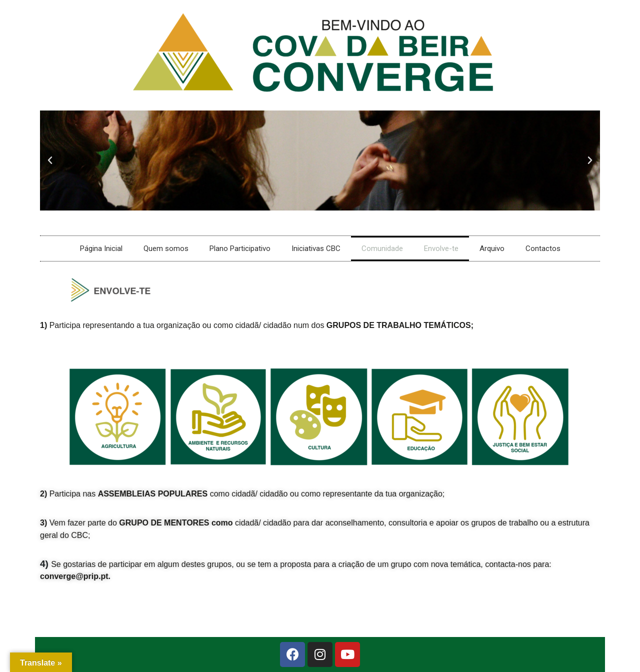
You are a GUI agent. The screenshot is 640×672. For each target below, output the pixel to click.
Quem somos (166, 248)
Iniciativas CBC (316, 248)
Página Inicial (101, 248)
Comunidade (382, 248)
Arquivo (492, 248)
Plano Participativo (240, 248)
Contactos (543, 248)
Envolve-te (441, 248)
